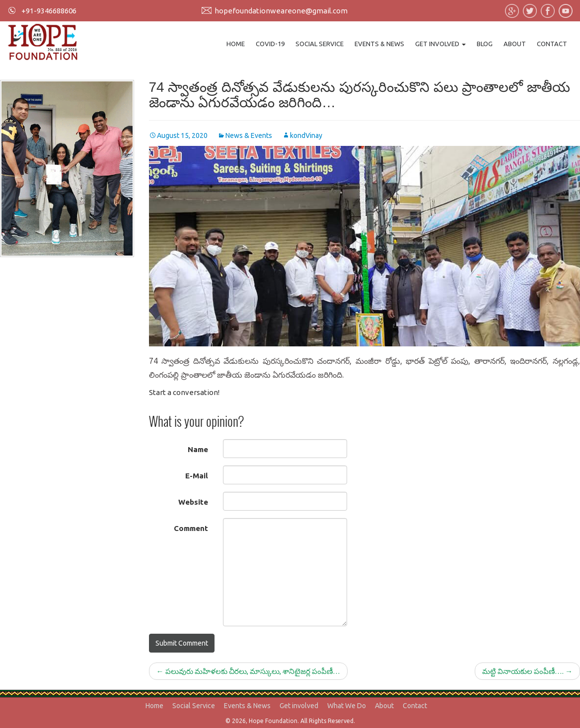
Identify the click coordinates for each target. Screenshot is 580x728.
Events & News (379, 44)
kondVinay (306, 135)
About (515, 44)
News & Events (249, 135)
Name (198, 449)
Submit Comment (182, 643)
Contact (552, 44)
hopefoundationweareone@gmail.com (281, 11)
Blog (485, 44)
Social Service (320, 44)
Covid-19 (270, 44)
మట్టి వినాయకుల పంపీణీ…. (527, 671)
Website (193, 502)
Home (236, 44)
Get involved (440, 44)
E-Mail (197, 476)
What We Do (347, 706)
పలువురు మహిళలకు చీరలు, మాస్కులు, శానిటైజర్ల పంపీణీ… (248, 671)
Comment (191, 528)
